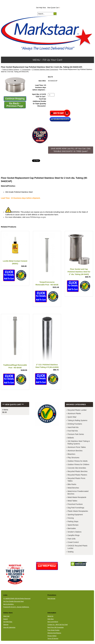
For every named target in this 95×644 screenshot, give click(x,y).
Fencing (71, 518)
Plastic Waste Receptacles (78, 511)
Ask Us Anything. (9, 604)
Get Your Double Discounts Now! (14, 601)
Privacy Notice (52, 636)
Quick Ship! (72, 417)
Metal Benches (73, 488)
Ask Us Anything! (53, 622)
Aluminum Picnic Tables (77, 447)
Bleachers (71, 454)
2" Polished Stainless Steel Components (45, 69)
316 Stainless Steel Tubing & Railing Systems (79, 442)
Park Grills (72, 539)
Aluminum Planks (74, 413)
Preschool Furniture (75, 504)
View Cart (6, 616)
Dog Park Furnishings (76, 508)
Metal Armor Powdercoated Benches (78, 493)
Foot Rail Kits (73, 431)
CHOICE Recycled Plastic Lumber (77, 547)
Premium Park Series (76, 434)
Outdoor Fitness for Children (78, 464)
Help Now (51, 619)
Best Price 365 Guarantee (56, 627)
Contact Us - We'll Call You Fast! (58, 625)
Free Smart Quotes (53, 630)
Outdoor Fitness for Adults (78, 461)
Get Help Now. (41, 8)
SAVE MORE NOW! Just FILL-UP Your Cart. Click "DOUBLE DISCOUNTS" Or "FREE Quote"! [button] (71, 150)
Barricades (72, 528)
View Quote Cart (54, 8)
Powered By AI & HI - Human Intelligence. (16, 607)
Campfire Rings (73, 535)
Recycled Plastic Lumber (77, 410)
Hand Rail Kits (73, 427)
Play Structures (73, 458)
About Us (50, 616)
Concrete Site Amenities (77, 468)
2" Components (25, 69)
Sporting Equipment (75, 515)
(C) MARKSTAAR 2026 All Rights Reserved (17, 598)
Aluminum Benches (75, 451)
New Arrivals (51, 598)
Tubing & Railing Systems (11, 69)
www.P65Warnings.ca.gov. (36, 217)
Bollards (71, 438)
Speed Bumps (73, 525)
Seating (70, 552)
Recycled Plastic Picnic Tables (76, 480)
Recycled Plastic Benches (77, 471)
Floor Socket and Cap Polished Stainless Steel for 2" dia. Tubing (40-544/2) (79, 272)
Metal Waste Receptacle (77, 497)
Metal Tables (72, 501)
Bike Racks (72, 484)
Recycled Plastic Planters (77, 475)
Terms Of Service (53, 638)
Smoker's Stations (74, 532)
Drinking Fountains (75, 424)
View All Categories (9, 627)
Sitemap (6, 625)
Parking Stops (73, 521)
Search (6, 619)
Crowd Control (73, 542)
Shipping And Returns (54, 633)
